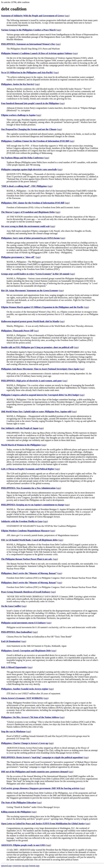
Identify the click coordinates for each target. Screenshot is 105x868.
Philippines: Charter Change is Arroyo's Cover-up (25, 743)
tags (67, 16)
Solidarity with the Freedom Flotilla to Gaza (22, 521)
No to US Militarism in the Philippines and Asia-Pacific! (27, 72)
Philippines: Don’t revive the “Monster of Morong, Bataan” (29, 573)
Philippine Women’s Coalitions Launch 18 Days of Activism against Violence (37, 53)
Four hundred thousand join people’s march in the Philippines (30, 103)
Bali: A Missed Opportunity (14, 667)
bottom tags (34, 866)
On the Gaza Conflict (11, 606)
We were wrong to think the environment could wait (25, 226)
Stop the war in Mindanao (13, 731)
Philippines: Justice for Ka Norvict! (18, 84)
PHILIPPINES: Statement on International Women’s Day (28, 44)
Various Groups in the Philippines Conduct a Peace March (28, 30)
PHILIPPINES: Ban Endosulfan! (17, 632)
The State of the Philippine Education (19, 802)
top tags (25, 866)
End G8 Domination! (11, 641)
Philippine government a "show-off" (18, 257)
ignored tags (6, 866)
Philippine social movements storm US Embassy (24, 623)
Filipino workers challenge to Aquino (18, 115)
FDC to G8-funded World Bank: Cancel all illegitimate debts (29, 540)
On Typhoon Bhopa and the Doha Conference (22, 158)
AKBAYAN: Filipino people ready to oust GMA (23, 845)
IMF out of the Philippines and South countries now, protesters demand (34, 772)
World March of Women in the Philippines (21, 445)
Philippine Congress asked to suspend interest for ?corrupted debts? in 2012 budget (40, 395)
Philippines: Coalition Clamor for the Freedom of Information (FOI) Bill (35, 141)
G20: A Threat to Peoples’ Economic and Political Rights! (28, 469)
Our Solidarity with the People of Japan (20, 428)
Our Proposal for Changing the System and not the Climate (29, 129)
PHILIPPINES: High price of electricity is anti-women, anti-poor (31, 381)
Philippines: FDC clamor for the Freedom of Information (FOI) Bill (33, 203)
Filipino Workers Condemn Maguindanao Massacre (25, 531)
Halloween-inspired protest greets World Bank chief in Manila (30, 321)
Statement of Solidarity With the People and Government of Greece (33, 16)
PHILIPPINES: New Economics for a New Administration (28, 488)
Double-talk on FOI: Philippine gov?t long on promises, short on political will (37, 347)
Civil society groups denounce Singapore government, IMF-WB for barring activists (40, 788)
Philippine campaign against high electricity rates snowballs (29, 169)
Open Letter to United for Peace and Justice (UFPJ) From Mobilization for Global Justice (43, 824)
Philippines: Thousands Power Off (17, 331)
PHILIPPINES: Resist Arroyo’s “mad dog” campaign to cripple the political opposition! (42, 757)
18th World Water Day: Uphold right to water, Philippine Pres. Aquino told (36, 412)
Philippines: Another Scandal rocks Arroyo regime (25, 689)
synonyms (17, 866)
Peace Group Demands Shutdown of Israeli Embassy (26, 592)
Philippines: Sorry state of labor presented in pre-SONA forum (30, 238)
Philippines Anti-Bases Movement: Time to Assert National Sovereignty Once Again (40, 369)
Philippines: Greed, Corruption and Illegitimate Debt (26, 651)
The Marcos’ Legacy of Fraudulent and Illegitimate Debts (28, 212)
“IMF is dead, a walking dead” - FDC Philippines (24, 186)
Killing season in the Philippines (16, 812)
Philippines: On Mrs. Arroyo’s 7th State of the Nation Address (30, 717)
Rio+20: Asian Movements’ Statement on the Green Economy (30, 290)
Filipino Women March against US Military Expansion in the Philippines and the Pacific (42, 307)
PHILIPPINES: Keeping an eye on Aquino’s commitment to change (33, 505)
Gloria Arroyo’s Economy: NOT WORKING (22, 698)
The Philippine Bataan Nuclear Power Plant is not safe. (27, 559)
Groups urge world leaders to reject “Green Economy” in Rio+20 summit (35, 274)
